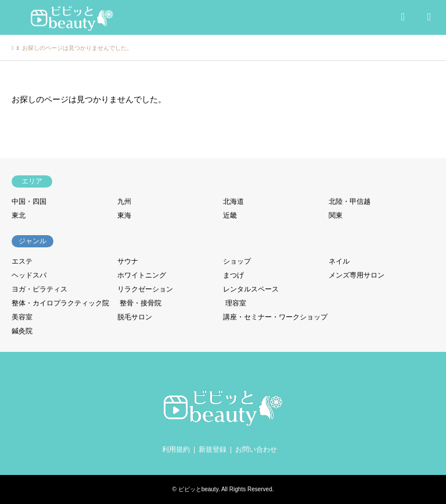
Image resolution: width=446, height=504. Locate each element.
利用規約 (176, 449)
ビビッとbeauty (198, 489)
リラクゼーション (145, 289)
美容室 (22, 317)
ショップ (237, 261)
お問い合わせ (256, 449)
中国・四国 (29, 201)
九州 (124, 201)
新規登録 (213, 449)
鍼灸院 (22, 331)
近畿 (230, 215)
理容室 (236, 303)
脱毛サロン (135, 317)
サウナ (128, 261)
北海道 (233, 201)
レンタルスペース (251, 289)
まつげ (233, 275)
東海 (124, 215)
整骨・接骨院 (141, 303)
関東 (336, 215)
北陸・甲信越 (350, 201)
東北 (19, 215)
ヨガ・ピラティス (39, 289)
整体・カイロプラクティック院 (60, 303)
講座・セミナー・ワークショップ (275, 317)
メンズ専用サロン (357, 275)
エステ (22, 261)
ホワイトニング (142, 275)
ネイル (339, 261)
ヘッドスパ (29, 275)
